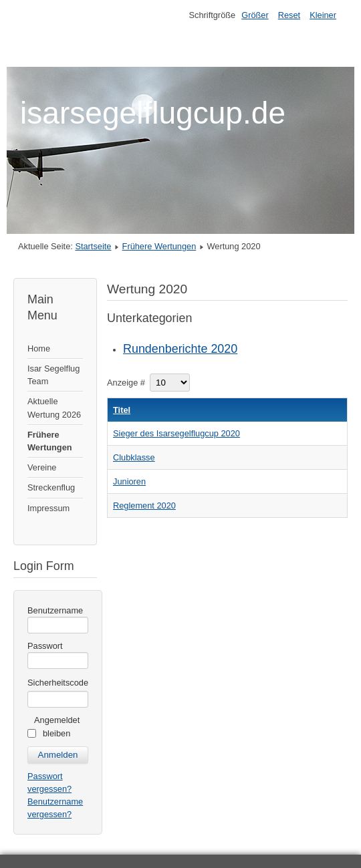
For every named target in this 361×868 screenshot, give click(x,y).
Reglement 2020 (144, 505)
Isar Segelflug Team (53, 375)
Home (39, 348)
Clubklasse (134, 457)
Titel (122, 410)
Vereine (42, 467)
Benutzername (55, 610)
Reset (289, 15)
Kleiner (323, 15)
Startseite (93, 246)
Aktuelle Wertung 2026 (54, 408)
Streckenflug (51, 487)
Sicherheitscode (58, 683)
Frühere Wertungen (159, 246)
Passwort (45, 646)
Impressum (48, 508)
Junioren (129, 481)
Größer (255, 15)
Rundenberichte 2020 (180, 349)
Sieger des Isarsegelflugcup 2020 (176, 433)
